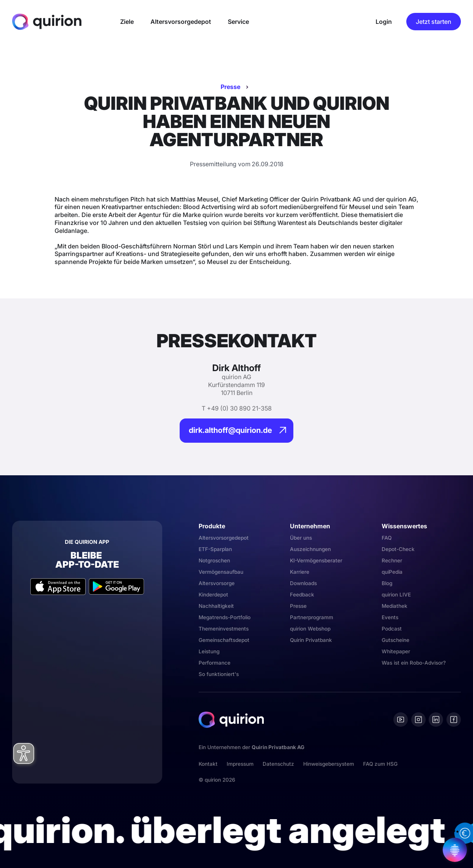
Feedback (302, 595)
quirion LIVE (396, 595)
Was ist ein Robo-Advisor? (414, 663)
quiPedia (392, 572)
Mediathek (395, 606)
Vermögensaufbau (221, 572)
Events (390, 617)
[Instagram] (418, 720)
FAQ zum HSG (380, 764)
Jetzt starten (434, 22)
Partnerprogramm (312, 617)
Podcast (392, 629)
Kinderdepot (213, 595)
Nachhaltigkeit (216, 606)
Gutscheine (395, 640)
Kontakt (208, 764)
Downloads (303, 583)
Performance (215, 663)
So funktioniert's (219, 674)
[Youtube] (401, 720)
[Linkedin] (436, 720)
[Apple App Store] (58, 586)
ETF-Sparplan (215, 549)
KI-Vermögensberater (316, 560)
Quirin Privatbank (311, 640)
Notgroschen (214, 560)
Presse (230, 87)
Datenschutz (278, 764)
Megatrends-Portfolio (225, 617)
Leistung (209, 651)
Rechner (392, 560)
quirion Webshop (310, 629)
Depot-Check (398, 549)
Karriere (300, 572)
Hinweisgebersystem (329, 764)
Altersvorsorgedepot (224, 538)
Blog (387, 583)
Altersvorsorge (217, 583)
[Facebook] (454, 720)
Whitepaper (396, 651)
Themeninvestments (224, 629)
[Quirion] (47, 22)
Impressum (240, 764)
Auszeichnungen (310, 549)
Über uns (301, 538)
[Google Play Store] (116, 586)
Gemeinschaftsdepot (224, 640)
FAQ (387, 538)
